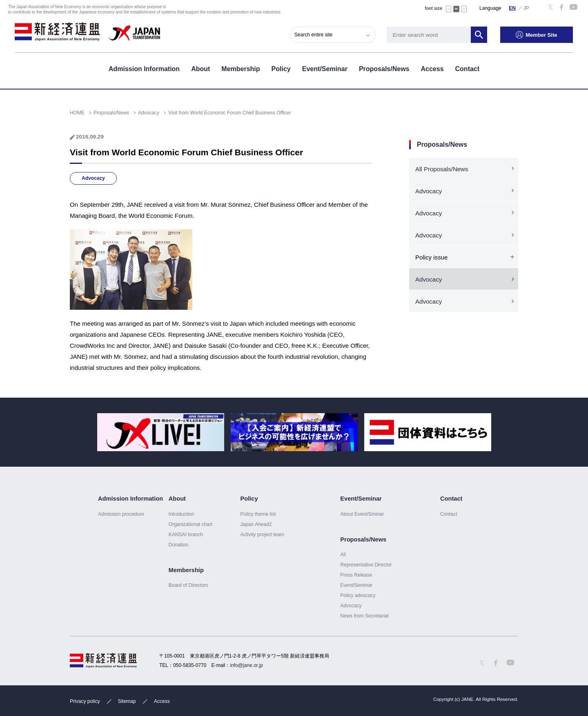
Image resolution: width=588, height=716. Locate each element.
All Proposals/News (442, 169)
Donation (178, 545)
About (200, 69)
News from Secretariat (364, 616)
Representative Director (366, 565)
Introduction (182, 514)
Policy (281, 69)
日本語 (526, 8)
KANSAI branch (186, 535)
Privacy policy (85, 701)
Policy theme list (258, 514)
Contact (468, 69)
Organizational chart (191, 524)
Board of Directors (188, 585)
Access (432, 69)
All (343, 555)
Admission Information (144, 69)
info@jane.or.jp (247, 665)
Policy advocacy (358, 595)
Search (479, 35)
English (512, 8)
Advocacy (93, 178)
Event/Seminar (325, 69)
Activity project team (262, 535)
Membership (241, 69)
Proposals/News (384, 69)
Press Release (356, 575)
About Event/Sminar (362, 514)
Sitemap (127, 701)
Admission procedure (121, 514)
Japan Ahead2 (256, 524)
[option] (161, 432)
